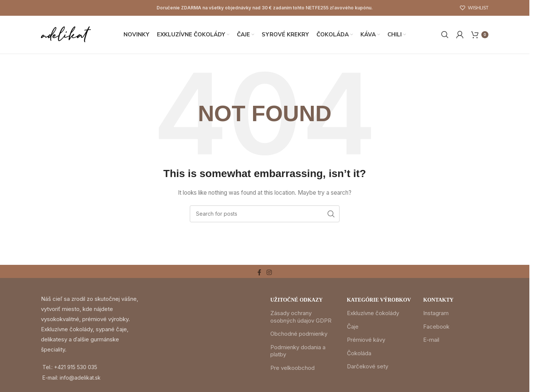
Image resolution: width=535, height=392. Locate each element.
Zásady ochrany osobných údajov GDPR (301, 318)
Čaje (353, 328)
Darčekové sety (368, 368)
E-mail (431, 341)
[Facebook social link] (259, 274)
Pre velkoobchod (292, 369)
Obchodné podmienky (299, 335)
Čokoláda (359, 354)
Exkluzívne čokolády (373, 315)
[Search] (445, 35)
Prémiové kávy (366, 341)
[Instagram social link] (269, 274)
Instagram (436, 315)
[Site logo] (67, 35)
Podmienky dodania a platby (298, 352)
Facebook (436, 328)
